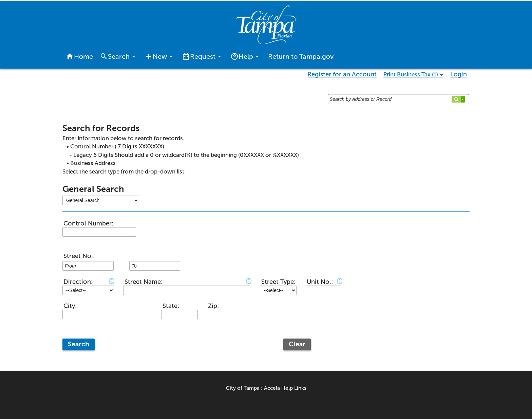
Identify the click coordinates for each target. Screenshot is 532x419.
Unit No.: (320, 282)
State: (171, 306)
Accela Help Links (285, 388)
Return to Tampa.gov (301, 56)
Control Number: (88, 223)
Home (79, 56)
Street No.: (79, 256)
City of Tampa (243, 388)
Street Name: (144, 282)
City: (70, 306)
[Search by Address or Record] (398, 99)
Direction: (78, 282)
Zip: (213, 306)
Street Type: (278, 282)
